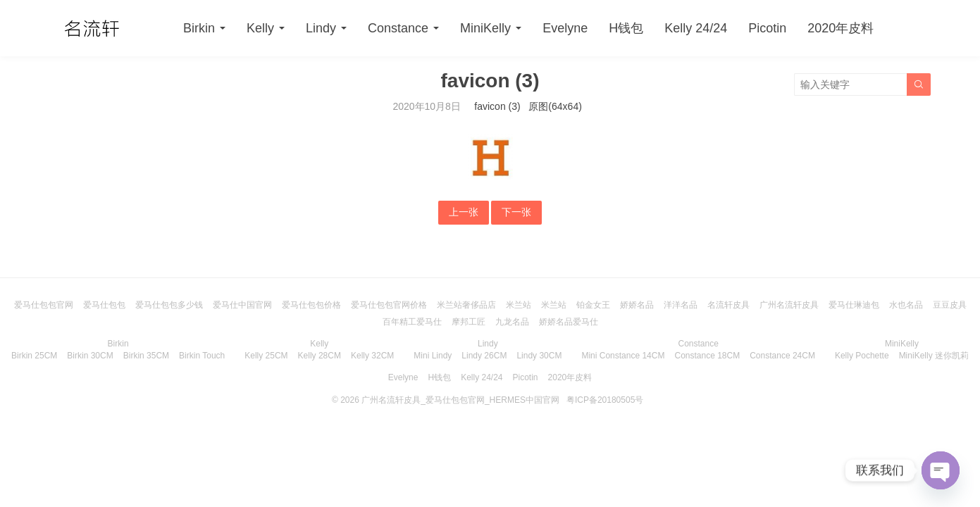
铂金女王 (593, 305)
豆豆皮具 (950, 305)
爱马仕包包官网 (44, 305)
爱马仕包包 (104, 305)
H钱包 (626, 28)
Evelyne (565, 28)
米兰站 (519, 305)
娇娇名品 (637, 305)
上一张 (464, 212)
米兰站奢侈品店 (466, 305)
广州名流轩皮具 (789, 305)
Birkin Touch (202, 356)
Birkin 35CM (146, 356)
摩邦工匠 (469, 322)
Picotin (767, 28)
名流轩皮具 (728, 305)
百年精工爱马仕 (412, 322)
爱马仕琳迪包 (854, 305)
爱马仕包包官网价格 (389, 305)
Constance (398, 28)
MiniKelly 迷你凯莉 (934, 356)
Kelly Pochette (862, 356)
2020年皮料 (841, 28)
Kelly (260, 28)
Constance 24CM (782, 356)
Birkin (199, 28)
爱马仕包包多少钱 (169, 305)
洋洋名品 (681, 305)
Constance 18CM (707, 356)
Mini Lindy (433, 356)
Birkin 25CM (34, 356)
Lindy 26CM (484, 356)
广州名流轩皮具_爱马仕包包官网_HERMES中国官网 (460, 400)
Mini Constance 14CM (623, 356)
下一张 (516, 212)
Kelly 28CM (320, 356)
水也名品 (906, 305)
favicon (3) (497, 106)
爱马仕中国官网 (242, 305)
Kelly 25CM (266, 356)
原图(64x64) (555, 106)
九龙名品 (512, 322)
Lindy (321, 28)
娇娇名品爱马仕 (569, 322)
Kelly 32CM (372, 356)
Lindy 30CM (539, 356)
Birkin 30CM (90, 356)
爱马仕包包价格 (311, 305)
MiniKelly (485, 28)
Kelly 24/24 (696, 28)
